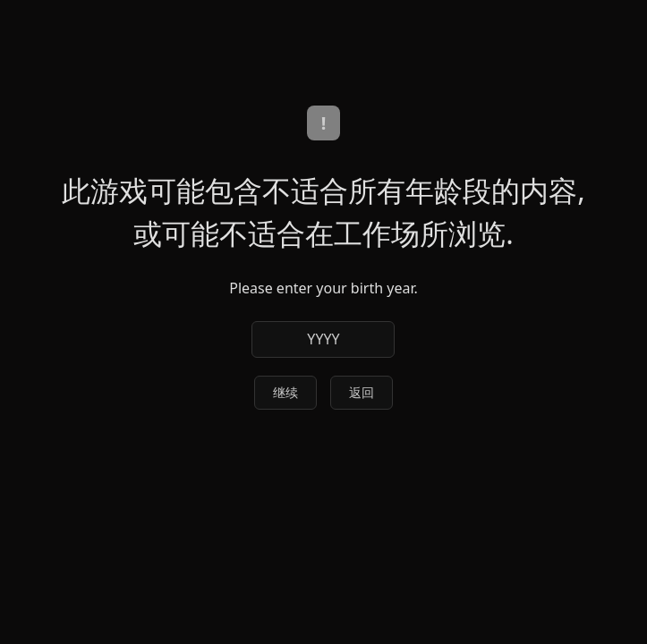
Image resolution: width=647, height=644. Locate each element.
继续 (285, 392)
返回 (362, 392)
